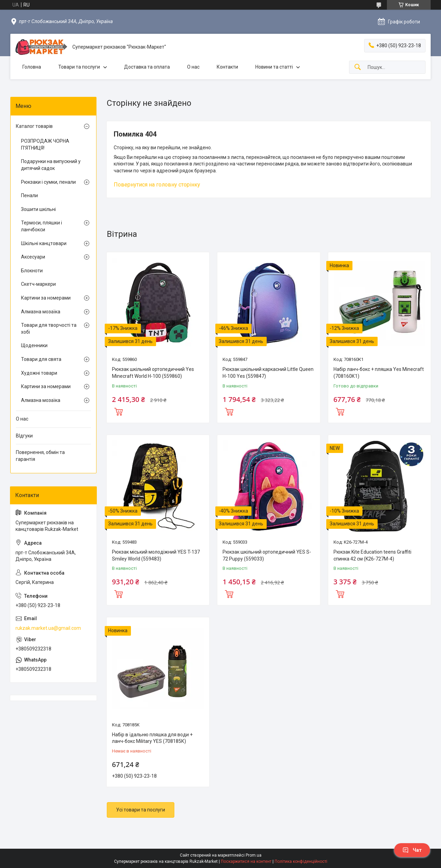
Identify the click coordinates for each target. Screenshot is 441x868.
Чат (412, 850)
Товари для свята (41, 359)
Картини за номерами (46, 298)
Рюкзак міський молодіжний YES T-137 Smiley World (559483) (156, 555)
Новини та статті (274, 67)
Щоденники (34, 345)
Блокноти (32, 271)
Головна (32, 67)
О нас (193, 67)
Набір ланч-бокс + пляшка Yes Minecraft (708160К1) (379, 373)
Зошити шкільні (38, 209)
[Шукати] (358, 67)
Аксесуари (33, 257)
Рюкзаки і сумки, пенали (48, 182)
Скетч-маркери (38, 284)
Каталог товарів (34, 126)
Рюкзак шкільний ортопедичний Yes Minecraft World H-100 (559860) (153, 373)
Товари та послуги (79, 67)
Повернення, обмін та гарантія (40, 456)
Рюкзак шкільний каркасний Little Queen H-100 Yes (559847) (268, 373)
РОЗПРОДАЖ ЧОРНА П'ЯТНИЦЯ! (45, 144)
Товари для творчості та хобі (49, 329)
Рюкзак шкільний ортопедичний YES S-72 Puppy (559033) (267, 555)
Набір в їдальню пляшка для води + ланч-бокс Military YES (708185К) (152, 738)
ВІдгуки (24, 436)
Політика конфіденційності (301, 861)
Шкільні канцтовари (44, 243)
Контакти (227, 67)
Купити (119, 411)
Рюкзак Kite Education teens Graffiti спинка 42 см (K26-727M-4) (372, 555)
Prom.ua (254, 855)
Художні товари (39, 373)
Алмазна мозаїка (41, 312)
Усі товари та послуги (141, 810)
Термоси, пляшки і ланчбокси (42, 226)
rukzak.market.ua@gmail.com (48, 628)
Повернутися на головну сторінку (157, 185)
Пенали (29, 195)
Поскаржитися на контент (246, 861)
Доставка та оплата (147, 67)
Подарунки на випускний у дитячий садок (51, 165)
